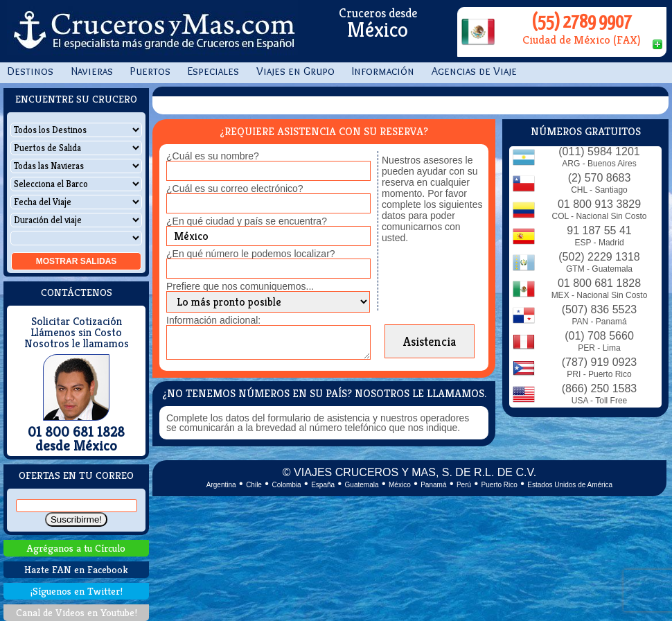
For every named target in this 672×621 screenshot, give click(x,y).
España (323, 485)
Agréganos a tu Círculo (76, 548)
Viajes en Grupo (295, 71)
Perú (464, 485)
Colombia (286, 485)
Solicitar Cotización (77, 322)
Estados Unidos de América (570, 485)
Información (383, 71)
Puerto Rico (499, 485)
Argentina (221, 485)
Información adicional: (213, 320)
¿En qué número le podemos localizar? (251, 254)
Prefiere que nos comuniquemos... (240, 286)
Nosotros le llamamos (77, 344)
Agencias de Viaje (474, 71)
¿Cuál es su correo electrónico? (235, 189)
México (400, 485)
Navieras (92, 71)
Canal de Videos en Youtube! (77, 612)
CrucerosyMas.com (152, 31)
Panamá (433, 485)
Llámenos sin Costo (76, 333)
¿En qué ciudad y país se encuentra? (247, 221)
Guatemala (362, 485)
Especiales (213, 71)
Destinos (30, 71)
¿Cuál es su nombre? (213, 156)
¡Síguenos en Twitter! (77, 591)
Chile (254, 485)
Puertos (150, 71)
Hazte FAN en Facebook (76, 569)
